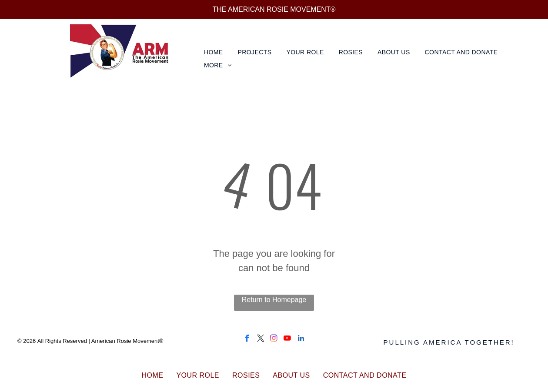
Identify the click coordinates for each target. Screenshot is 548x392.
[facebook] (247, 339)
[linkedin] (301, 339)
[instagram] (274, 339)
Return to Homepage (274, 300)
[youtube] (287, 339)
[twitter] (261, 339)
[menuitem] (214, 52)
